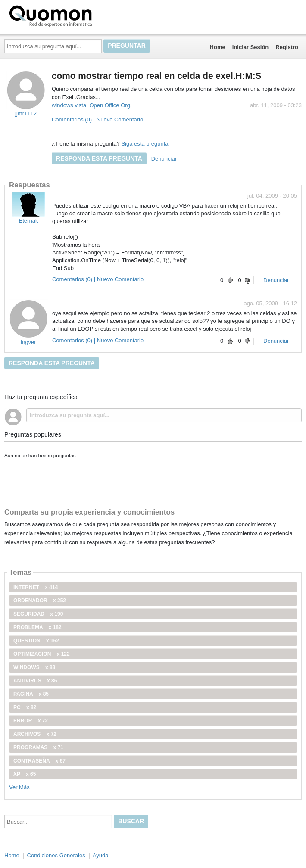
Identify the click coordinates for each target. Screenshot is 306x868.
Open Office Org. (110, 105)
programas (38, 747)
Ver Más (19, 787)
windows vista (69, 105)
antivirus (35, 681)
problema (37, 627)
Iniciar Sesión (251, 47)
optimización (42, 654)
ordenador (40, 601)
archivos (35, 734)
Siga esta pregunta (145, 144)
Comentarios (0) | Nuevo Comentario (97, 119)
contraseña (39, 761)
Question (36, 641)
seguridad (38, 614)
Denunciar (164, 159)
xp (25, 774)
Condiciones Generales (56, 855)
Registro (287, 47)
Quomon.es (78, 15)
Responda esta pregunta (99, 158)
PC (25, 707)
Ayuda (101, 855)
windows (34, 667)
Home (218, 47)
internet (36, 587)
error (31, 721)
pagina (31, 694)
